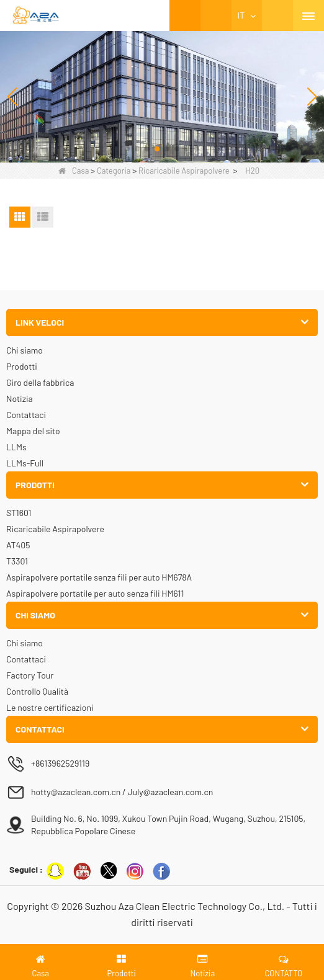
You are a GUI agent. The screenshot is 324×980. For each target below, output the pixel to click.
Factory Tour (30, 675)
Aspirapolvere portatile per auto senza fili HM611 (95, 593)
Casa (74, 171)
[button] (127, 149)
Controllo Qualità (37, 691)
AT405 (18, 545)
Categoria (114, 171)
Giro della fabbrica (40, 382)
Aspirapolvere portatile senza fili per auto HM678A (99, 577)
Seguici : (26, 869)
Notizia (20, 399)
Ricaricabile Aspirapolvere (184, 171)
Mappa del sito (33, 431)
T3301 (17, 561)
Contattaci (26, 415)
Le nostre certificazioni (50, 707)
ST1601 (19, 513)
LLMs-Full (25, 463)
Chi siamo (25, 350)
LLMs (16, 447)
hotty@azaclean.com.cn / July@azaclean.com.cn (122, 792)
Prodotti (22, 366)
